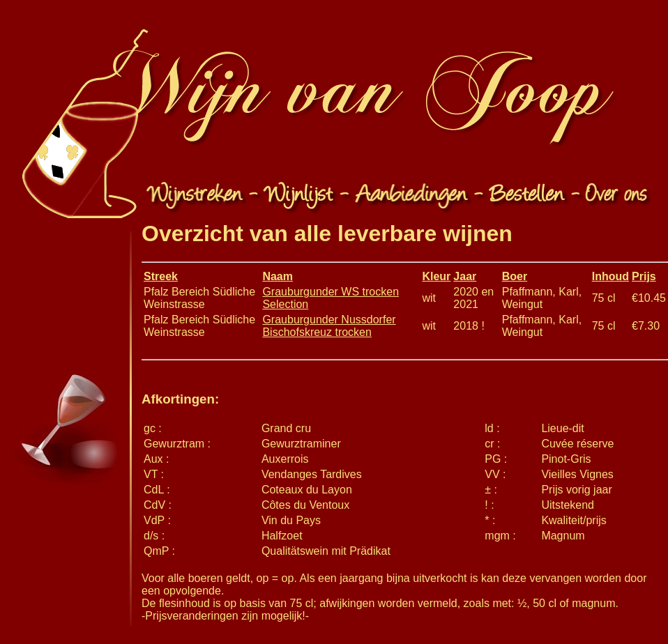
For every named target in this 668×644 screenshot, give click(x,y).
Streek (161, 276)
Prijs (644, 276)
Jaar (465, 276)
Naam (278, 276)
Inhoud (610, 276)
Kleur (436, 276)
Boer (515, 276)
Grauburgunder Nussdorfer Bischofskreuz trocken (329, 326)
